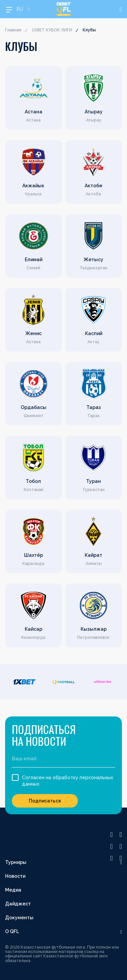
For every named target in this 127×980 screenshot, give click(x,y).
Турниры (16, 862)
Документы (19, 918)
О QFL (12, 931)
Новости (15, 876)
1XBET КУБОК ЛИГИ (52, 30)
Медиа (13, 890)
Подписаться (45, 801)
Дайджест (18, 904)
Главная (13, 30)
